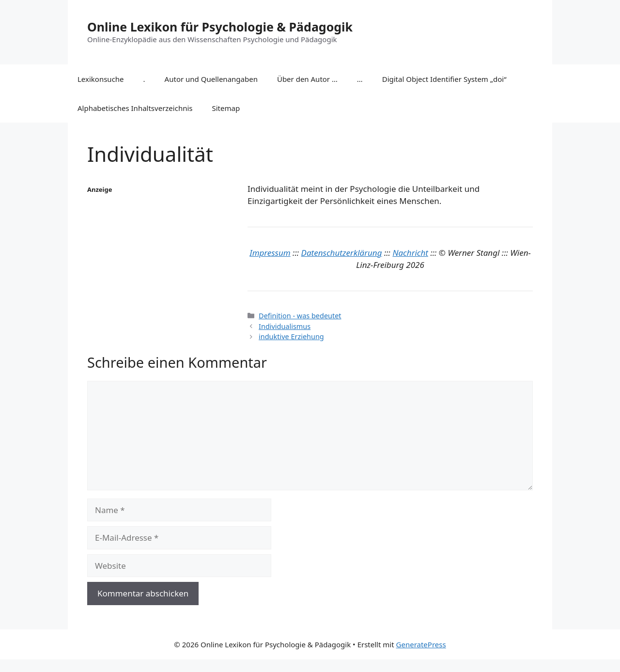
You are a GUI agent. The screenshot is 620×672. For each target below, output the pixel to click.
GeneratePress (421, 644)
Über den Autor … (307, 79)
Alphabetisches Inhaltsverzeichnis (135, 108)
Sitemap (226, 108)
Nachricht (410, 253)
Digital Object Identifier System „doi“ (444, 79)
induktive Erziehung (291, 336)
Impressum (270, 253)
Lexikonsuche (101, 79)
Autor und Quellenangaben (211, 79)
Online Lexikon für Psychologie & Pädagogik (220, 27)
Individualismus (285, 326)
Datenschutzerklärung (342, 253)
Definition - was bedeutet (300, 316)
